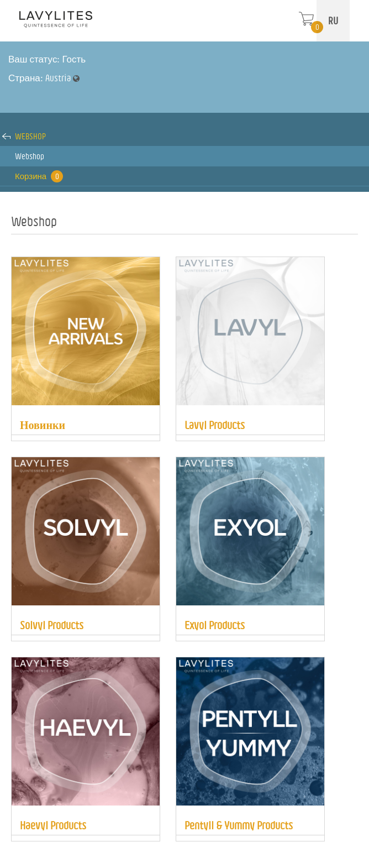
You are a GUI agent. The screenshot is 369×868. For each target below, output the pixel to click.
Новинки (43, 425)
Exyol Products (215, 625)
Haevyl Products (53, 825)
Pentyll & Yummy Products (239, 825)
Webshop (30, 136)
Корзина (39, 176)
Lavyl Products (215, 425)
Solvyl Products (52, 625)
